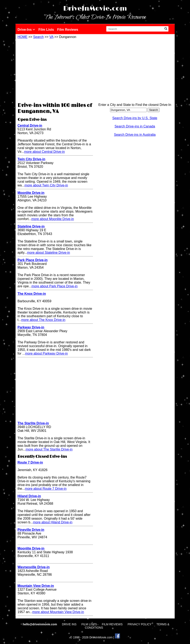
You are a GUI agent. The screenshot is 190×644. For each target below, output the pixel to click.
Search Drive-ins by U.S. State (135, 118)
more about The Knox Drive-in (43, 320)
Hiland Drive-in (29, 496)
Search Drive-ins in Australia (135, 135)
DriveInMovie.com (95, 9)
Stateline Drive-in (31, 226)
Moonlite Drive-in (31, 193)
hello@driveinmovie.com (40, 624)
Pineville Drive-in (31, 530)
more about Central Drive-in (44, 152)
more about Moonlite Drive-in (53, 219)
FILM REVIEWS (112, 624)
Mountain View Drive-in (36, 586)
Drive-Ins (26, 30)
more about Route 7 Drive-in (46, 489)
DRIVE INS (69, 624)
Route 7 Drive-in (30, 462)
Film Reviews (68, 30)
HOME (23, 37)
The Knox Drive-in (32, 294)
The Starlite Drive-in (33, 423)
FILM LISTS (89, 624)
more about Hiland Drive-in (53, 522)
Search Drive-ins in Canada (135, 126)
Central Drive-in (30, 125)
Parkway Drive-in (31, 327)
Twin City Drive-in (31, 159)
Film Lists (46, 30)
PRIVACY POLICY (140, 624)
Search (38, 37)
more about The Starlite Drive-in (49, 449)
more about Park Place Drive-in (54, 286)
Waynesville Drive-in (34, 567)
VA (51, 37)
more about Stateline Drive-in (48, 253)
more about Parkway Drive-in (46, 353)
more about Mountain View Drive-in (58, 612)
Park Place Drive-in (33, 260)
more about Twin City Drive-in (46, 185)
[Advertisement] (55, 70)
